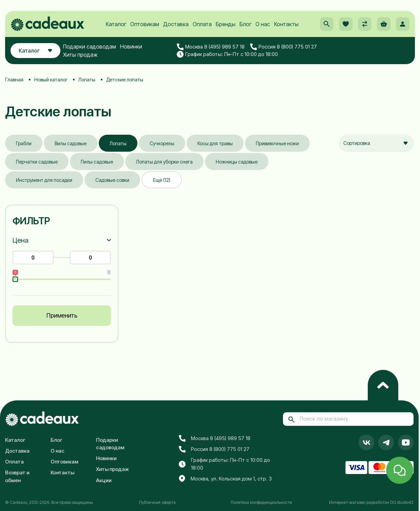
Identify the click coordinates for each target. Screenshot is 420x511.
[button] (327, 24)
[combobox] (376, 143)
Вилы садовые (71, 143)
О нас (263, 24)
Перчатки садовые (37, 162)
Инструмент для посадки (44, 180)
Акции (104, 480)
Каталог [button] (35, 51)
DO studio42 (402, 502)
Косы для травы (215, 143)
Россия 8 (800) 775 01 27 (283, 47)
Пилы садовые (97, 162)
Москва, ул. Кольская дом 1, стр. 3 (225, 479)
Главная (14, 80)
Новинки (131, 46)
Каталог (116, 24)
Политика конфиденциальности (261, 502)
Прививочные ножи (277, 143)
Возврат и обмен (17, 476)
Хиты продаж (80, 55)
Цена (21, 240)
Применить (62, 315)
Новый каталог (51, 80)
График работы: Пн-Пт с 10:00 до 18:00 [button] (227, 54)
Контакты (286, 24)
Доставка (176, 24)
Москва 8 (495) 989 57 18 (211, 47)
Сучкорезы (162, 143)
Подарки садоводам (90, 46)
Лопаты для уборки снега (164, 162)
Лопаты (87, 80)
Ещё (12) (162, 180)
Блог (245, 24)
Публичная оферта (157, 502)
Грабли (24, 143)
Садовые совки (112, 180)
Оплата (202, 24)
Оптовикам (145, 24)
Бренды (226, 24)
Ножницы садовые (237, 162)
